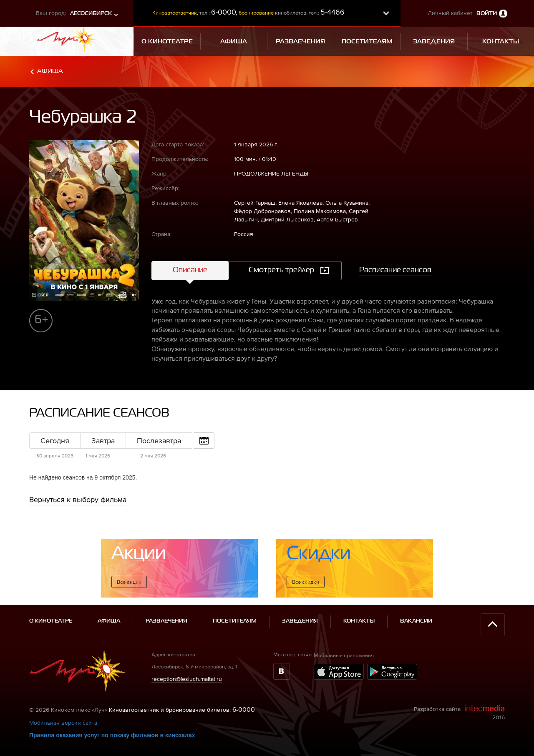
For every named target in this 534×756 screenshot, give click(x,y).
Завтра (103, 441)
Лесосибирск (91, 14)
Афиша (50, 71)
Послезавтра (159, 441)
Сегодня (55, 441)
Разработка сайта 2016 (459, 713)
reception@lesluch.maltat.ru (187, 679)
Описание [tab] (190, 270)
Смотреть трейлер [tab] (281, 270)
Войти (487, 14)
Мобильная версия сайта (63, 723)
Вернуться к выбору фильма (78, 499)
